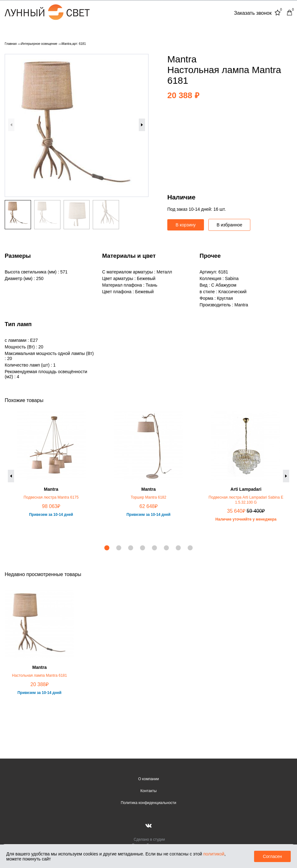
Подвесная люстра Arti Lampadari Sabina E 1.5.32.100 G (246, 500)
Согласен (272, 856)
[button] (142, 125)
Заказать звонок (253, 13)
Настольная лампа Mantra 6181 (39, 675)
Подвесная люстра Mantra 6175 (51, 497)
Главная (11, 44)
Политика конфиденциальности (148, 803)
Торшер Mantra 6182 (148, 497)
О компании (148, 779)
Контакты (148, 791)
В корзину (186, 225)
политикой (214, 854)
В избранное (229, 225)
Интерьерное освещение (39, 44)
